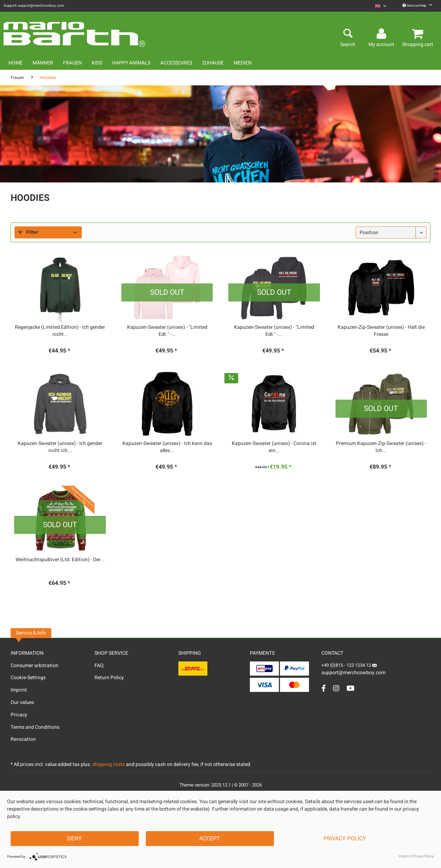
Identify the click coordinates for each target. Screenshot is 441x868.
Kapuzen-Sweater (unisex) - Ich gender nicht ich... (60, 447)
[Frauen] (72, 63)
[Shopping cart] (419, 34)
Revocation (23, 739)
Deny (75, 839)
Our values (22, 702)
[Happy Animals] (131, 63)
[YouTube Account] (351, 688)
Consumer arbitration (35, 666)
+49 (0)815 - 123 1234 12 (347, 665)
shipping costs (109, 764)
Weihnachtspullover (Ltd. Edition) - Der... (60, 560)
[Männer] (43, 63)
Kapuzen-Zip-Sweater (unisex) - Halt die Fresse (381, 331)
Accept (210, 839)
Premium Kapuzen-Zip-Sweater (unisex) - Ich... (381, 447)
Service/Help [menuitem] (417, 6)
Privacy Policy (345, 839)
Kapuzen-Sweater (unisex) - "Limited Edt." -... (167, 331)
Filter (28, 232)
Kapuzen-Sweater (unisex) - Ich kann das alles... (167, 447)
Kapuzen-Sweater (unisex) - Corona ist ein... (274, 447)
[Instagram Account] (336, 688)
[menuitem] (381, 6)
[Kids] (97, 63)
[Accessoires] (176, 63)
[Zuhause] (213, 63)
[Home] (16, 63)
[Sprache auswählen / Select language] (381, 6)
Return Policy (109, 678)
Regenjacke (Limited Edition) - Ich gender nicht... (60, 331)
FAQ (99, 666)
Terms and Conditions (35, 727)
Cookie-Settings (28, 678)
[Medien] (243, 63)
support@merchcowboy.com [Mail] (353, 670)
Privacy (19, 715)
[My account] (382, 34)
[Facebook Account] (324, 688)
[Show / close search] (348, 34)
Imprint (19, 690)
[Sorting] (391, 232)
